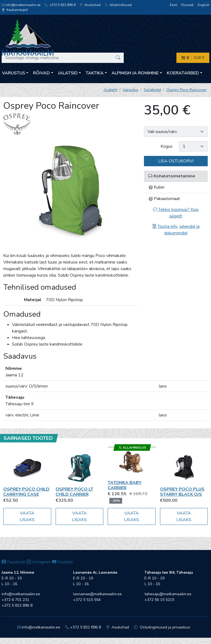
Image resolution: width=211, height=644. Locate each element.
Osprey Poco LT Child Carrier (74, 492)
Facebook (14, 562)
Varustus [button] (13, 73)
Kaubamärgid (15, 10)
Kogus (167, 146)
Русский (187, 5)
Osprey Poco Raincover (186, 90)
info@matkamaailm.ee (21, 5)
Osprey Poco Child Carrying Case (26, 492)
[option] (70, 193)
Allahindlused (118, 5)
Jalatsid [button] (68, 73)
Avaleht (110, 90)
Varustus (130, 90)
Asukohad (90, 5)
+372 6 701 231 (15, 600)
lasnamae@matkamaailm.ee (97, 594)
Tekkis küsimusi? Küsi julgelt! (176, 213)
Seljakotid (152, 90)
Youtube (63, 562)
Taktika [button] (95, 73)
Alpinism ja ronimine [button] (135, 73)
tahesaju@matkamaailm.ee (168, 594)
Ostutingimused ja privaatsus (162, 627)
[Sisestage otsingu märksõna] (63, 58)
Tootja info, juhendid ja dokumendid (176, 230)
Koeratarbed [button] (183, 73)
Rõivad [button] (41, 73)
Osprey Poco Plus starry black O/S (182, 492)
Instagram (39, 562)
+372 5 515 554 (87, 600)
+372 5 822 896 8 (60, 5)
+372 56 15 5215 (159, 600)
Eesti (174, 5)
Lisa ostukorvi (176, 161)
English (204, 5)
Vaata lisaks (27, 516)
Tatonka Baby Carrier (125, 485)
